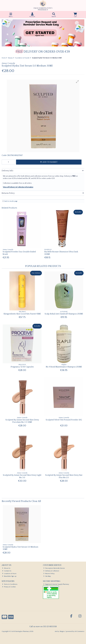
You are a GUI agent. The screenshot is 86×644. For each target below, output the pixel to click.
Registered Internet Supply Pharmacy (56, 584)
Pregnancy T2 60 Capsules (22, 367)
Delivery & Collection (51, 571)
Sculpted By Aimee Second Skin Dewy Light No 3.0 (22, 476)
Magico (62, 631)
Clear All (36, 501)
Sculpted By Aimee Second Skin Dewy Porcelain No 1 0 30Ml (22, 421)
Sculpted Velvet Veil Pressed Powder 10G (64, 420)
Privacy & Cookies (9, 587)
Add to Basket (49, 162)
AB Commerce (79, 631)
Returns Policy (49, 574)
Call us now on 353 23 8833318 (43, 626)
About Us (6, 568)
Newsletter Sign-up (9, 576)
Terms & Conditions (10, 584)
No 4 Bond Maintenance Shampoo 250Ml (64, 367)
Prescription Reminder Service (54, 568)
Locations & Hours (9, 574)
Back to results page (11, 201)
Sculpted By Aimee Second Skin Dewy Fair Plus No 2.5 (64, 476)
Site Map (47, 576)
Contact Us (7, 571)
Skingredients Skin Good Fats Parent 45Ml (22, 314)
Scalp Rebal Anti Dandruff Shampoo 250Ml (64, 314)
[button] (77, 82)
